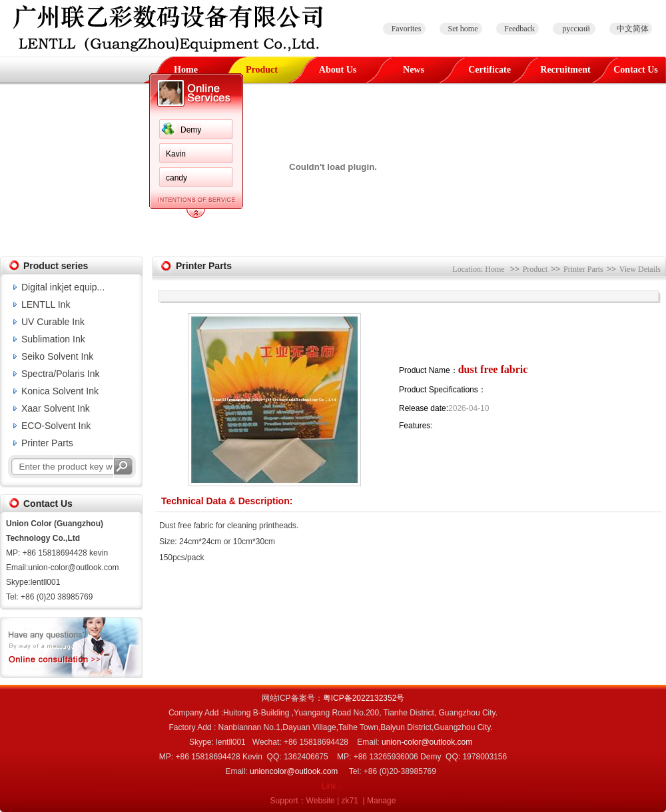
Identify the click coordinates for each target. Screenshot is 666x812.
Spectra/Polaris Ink (61, 374)
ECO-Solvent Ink (56, 426)
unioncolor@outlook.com (294, 771)
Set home (463, 29)
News (414, 70)
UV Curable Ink (53, 322)
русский (576, 29)
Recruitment (565, 70)
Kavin (176, 154)
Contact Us (636, 70)
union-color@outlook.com (427, 742)
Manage (381, 801)
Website (321, 801)
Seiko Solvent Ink (57, 356)
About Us (338, 70)
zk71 (350, 801)
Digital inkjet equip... (63, 287)
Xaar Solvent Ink (56, 408)
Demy (191, 130)
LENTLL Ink (46, 304)
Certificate (490, 70)
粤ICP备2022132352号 (364, 698)
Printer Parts (47, 443)
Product (262, 70)
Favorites (407, 29)
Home (186, 70)
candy (176, 178)
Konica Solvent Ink (60, 391)
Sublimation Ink (53, 339)
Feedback (519, 29)
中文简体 (633, 29)
